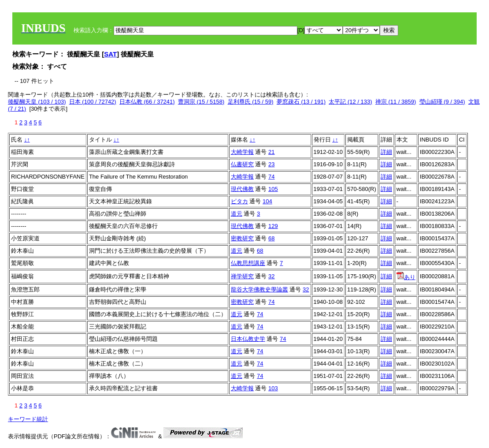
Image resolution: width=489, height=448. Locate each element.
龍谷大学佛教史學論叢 (259, 289)
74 (271, 177)
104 (267, 201)
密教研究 (242, 238)
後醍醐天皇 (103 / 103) (37, 102)
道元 (237, 214)
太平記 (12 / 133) (350, 102)
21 (271, 152)
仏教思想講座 (248, 263)
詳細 (386, 152)
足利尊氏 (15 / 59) (251, 102)
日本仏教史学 (248, 339)
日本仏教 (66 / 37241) (147, 102)
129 (273, 226)
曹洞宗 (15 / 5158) (201, 102)
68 (271, 238)
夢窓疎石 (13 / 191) (301, 102)
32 (271, 276)
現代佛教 (242, 189)
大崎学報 (242, 152)
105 (273, 189)
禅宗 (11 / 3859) (396, 102)
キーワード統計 (28, 419)
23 (271, 164)
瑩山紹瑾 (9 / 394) (442, 102)
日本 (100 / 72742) (93, 102)
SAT (110, 54)
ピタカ (239, 201)
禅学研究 (242, 276)
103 (273, 388)
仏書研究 (242, 164)
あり (406, 277)
